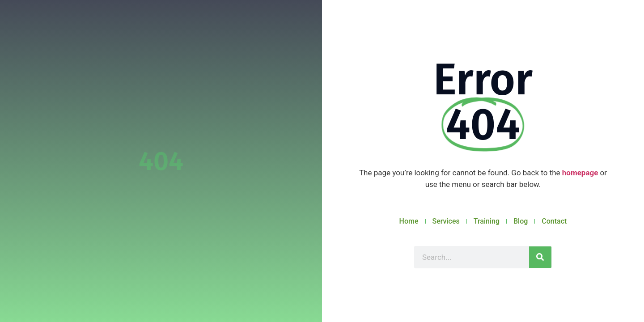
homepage (580, 173)
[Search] (540, 257)
